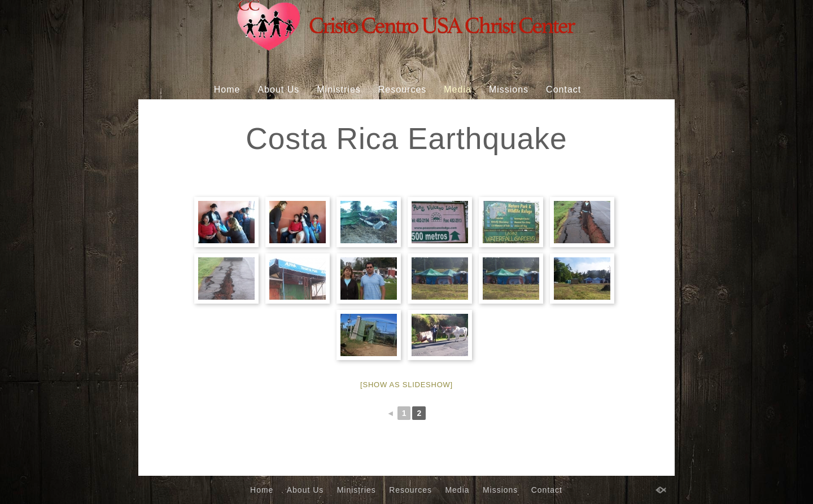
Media (458, 89)
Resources (402, 89)
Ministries (339, 89)
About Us (278, 89)
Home (227, 89)
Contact (563, 89)
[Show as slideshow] (406, 385)
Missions (509, 89)
